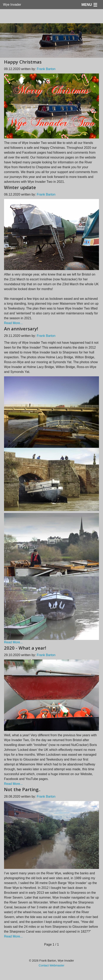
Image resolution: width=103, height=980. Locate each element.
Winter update (20, 187)
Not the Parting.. (22, 789)
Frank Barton (46, 69)
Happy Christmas (23, 62)
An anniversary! (21, 329)
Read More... (13, 323)
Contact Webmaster (52, 965)
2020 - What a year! (25, 648)
